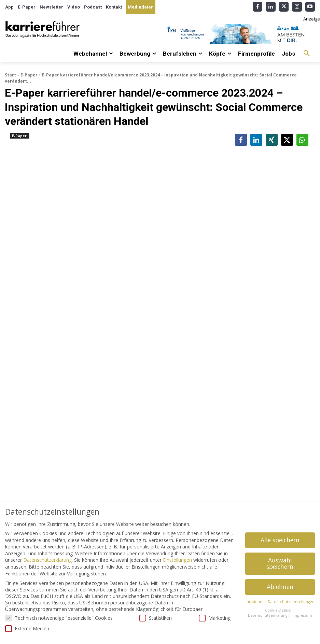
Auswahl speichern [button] (280, 563)
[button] (307, 54)
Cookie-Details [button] (278, 610)
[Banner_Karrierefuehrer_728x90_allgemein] (241, 34)
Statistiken (156, 618)
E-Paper (29, 75)
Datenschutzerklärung (47, 560)
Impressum (302, 615)
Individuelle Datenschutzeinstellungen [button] (280, 602)
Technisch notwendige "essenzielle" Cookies (59, 618)
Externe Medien (27, 628)
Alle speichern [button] (280, 540)
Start (10, 75)
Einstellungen (177, 560)
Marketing (215, 618)
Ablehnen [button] (280, 587)
